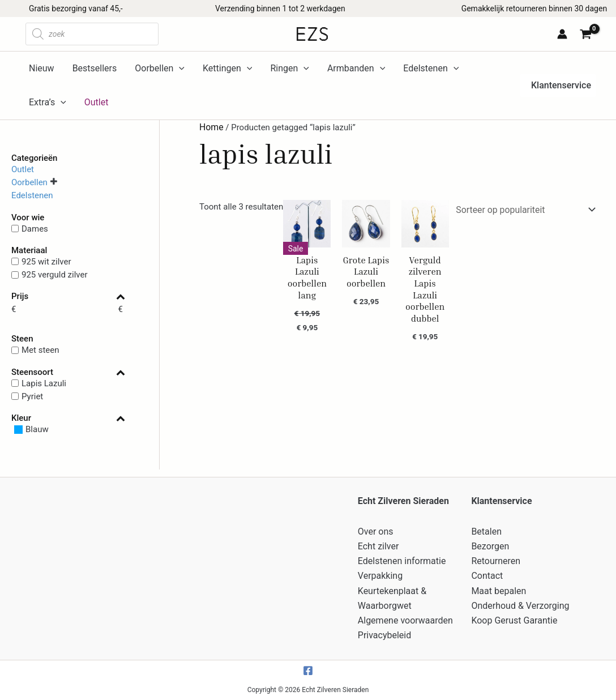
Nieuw (42, 68)
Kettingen (227, 69)
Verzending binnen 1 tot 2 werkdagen (280, 8)
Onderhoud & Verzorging (520, 607)
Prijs (68, 296)
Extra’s (48, 103)
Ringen (289, 69)
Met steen (40, 350)
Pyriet (32, 396)
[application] (179, 69)
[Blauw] (30, 430)
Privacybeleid (384, 635)
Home (211, 127)
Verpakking (380, 579)
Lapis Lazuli (44, 383)
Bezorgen (490, 551)
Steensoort (68, 372)
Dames (35, 228)
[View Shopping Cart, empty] (587, 35)
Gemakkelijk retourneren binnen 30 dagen (534, 8)
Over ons (376, 537)
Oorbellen (160, 69)
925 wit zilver (46, 262)
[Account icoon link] (562, 34)
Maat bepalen (499, 593)
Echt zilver (378, 551)
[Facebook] (308, 671)
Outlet (23, 169)
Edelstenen (431, 69)
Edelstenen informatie (402, 565)
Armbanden (356, 69)
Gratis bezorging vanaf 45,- (76, 8)
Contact (487, 579)
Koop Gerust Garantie (514, 622)
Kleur (68, 418)
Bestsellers (95, 68)
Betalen (486, 537)
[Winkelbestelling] (527, 209)
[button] (558, 86)
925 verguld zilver (55, 275)
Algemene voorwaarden (405, 622)
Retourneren (496, 565)
